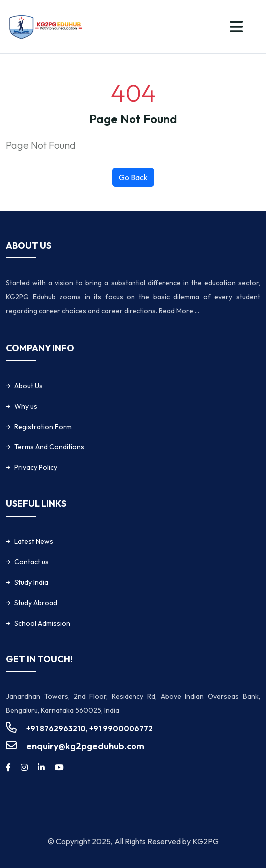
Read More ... (179, 311)
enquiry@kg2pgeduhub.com (85, 746)
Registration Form (43, 427)
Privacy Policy (36, 467)
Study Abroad (36, 603)
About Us (29, 386)
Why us (26, 406)
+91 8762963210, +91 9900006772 (90, 729)
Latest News (34, 541)
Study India (31, 582)
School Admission (42, 623)
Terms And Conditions (49, 447)
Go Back (133, 177)
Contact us (32, 562)
